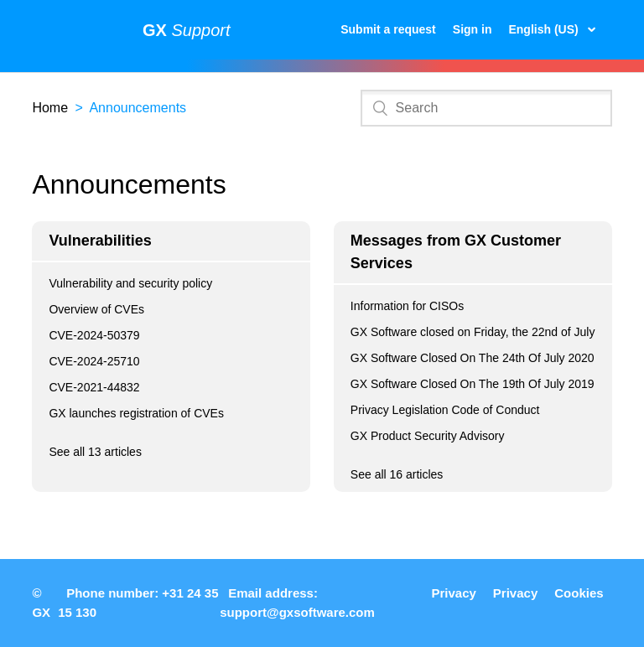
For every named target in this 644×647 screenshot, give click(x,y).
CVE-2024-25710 (94, 361)
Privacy (453, 593)
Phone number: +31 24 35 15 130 (138, 603)
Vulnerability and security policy (130, 283)
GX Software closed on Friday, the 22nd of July (473, 332)
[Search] (486, 108)
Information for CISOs (407, 306)
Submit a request (388, 29)
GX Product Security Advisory (428, 436)
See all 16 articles (397, 474)
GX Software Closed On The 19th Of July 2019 (473, 384)
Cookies (579, 593)
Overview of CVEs (96, 309)
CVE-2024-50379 (94, 335)
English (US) (545, 29)
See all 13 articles (95, 452)
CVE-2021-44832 (94, 387)
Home (50, 108)
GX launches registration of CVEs (136, 413)
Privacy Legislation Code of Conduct (445, 410)
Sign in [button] (473, 29)
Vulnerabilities (100, 241)
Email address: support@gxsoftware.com (297, 603)
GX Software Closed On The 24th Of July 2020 (473, 358)
